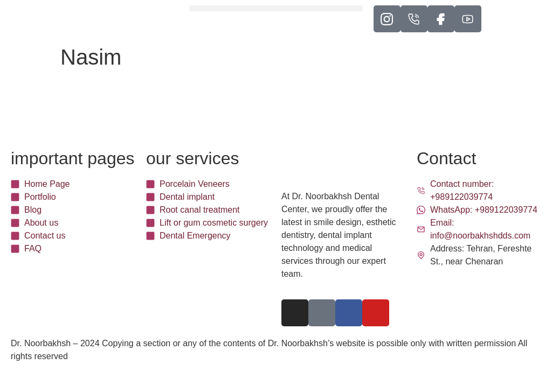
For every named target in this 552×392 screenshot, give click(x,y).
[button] (276, 8)
